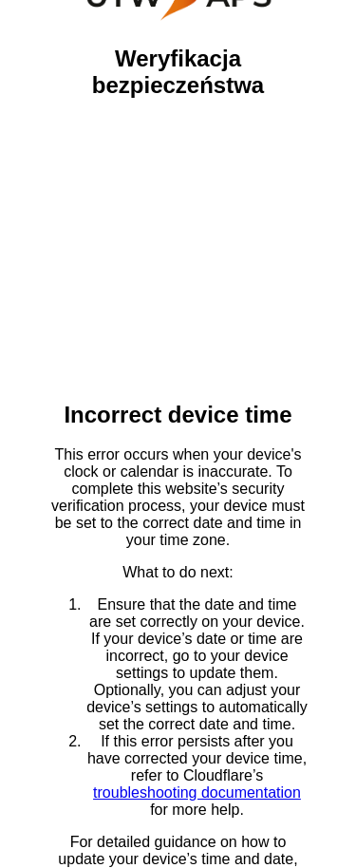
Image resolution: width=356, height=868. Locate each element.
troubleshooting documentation (197, 793)
